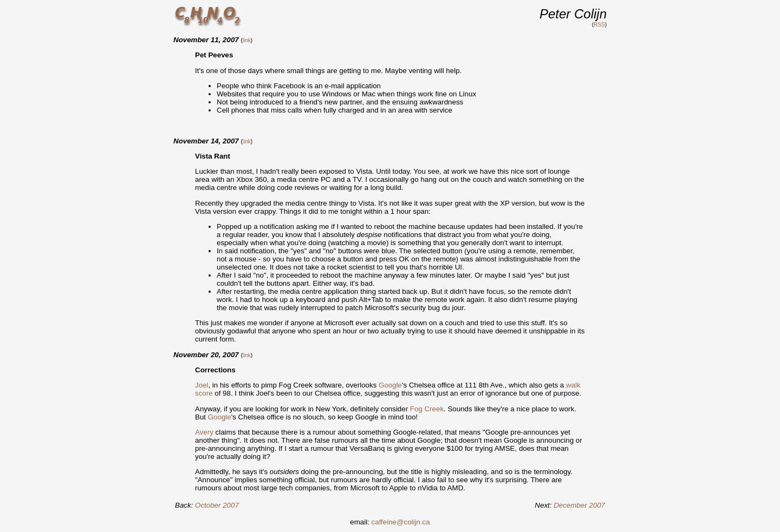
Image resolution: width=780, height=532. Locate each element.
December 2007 (579, 505)
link (247, 40)
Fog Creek (427, 409)
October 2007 (217, 505)
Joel (201, 385)
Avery (204, 432)
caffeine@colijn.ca (401, 522)
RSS (599, 25)
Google (390, 385)
